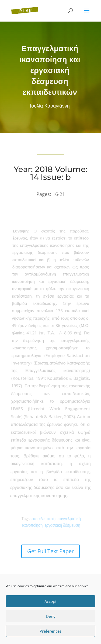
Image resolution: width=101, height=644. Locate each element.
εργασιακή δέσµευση (62, 525)
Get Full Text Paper (50, 551)
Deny (51, 616)
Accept (50, 601)
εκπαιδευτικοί (43, 519)
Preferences (50, 631)
